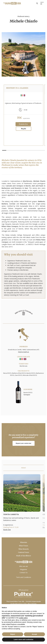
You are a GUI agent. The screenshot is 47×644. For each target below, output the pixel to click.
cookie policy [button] (23, 618)
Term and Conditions (24, 577)
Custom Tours (23, 552)
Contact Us (24, 572)
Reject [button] (13, 634)
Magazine (23, 569)
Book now (7, 530)
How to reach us (24, 352)
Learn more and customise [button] (23, 639)
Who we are (24, 566)
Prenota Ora (23, 124)
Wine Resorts (24, 549)
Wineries (24, 542)
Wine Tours (23, 546)
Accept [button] (34, 634)
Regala (24, 129)
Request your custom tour (23, 443)
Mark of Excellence (24, 556)
